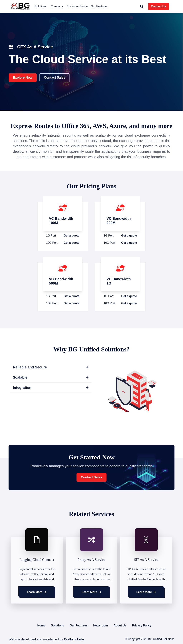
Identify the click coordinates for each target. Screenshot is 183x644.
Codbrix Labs (74, 639)
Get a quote (71, 246)
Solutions (57, 625)
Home (41, 625)
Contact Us (159, 6)
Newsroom (101, 625)
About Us (120, 625)
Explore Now (23, 78)
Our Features (99, 6)
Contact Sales (55, 78)
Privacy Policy (142, 625)
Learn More (37, 596)
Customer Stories (78, 6)
